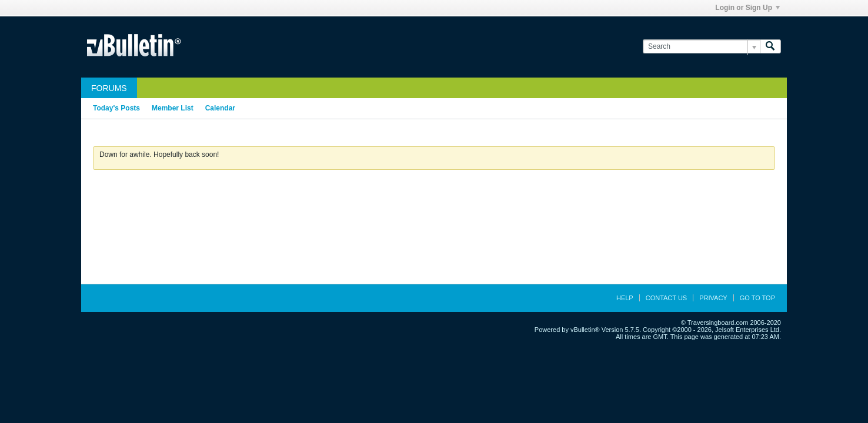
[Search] (701, 47)
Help (625, 298)
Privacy (713, 298)
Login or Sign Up (747, 8)
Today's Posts (116, 108)
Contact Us (667, 298)
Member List (173, 108)
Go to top (757, 298)
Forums (109, 88)
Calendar (220, 108)
